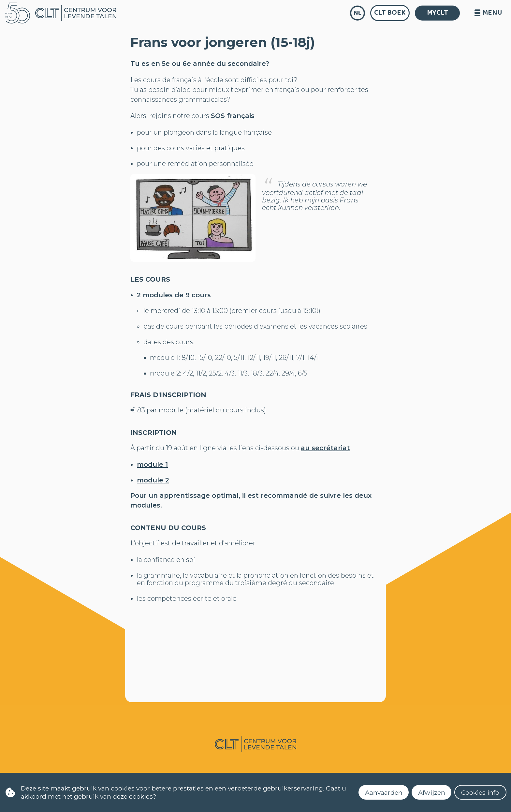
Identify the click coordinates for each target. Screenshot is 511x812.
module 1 (152, 465)
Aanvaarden (384, 792)
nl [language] (358, 13)
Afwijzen (432, 792)
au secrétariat (325, 448)
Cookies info (480, 792)
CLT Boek (390, 13)
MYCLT (438, 13)
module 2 (153, 480)
